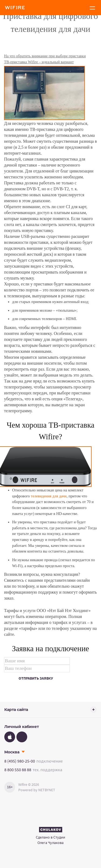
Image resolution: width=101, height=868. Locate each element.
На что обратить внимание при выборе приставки (45, 56)
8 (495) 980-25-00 (20, 761)
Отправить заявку (36, 678)
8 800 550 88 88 (18, 770)
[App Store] (10, 737)
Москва (12, 752)
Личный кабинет (22, 727)
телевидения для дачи (49, 496)
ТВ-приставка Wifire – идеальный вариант (39, 62)
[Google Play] (22, 737)
